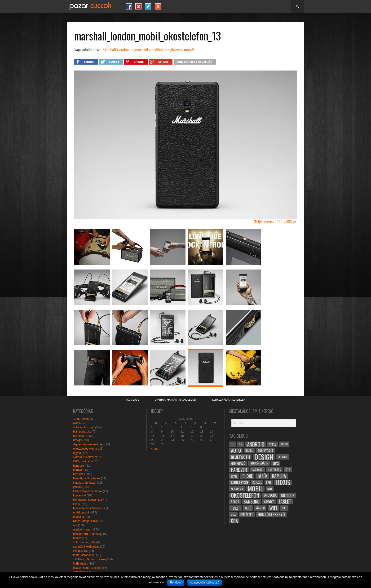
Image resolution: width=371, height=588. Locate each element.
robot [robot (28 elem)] (235, 502)
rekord (77, 538)
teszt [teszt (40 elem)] (235, 508)
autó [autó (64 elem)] (236, 451)
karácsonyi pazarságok (88, 491)
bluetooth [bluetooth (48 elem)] (240, 457)
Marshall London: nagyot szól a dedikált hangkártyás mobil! (148, 50)
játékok (78, 487)
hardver (78, 470)
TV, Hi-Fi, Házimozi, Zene (89, 559)
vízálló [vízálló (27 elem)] (260, 508)
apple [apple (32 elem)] (272, 444)
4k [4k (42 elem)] (241, 444)
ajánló (77, 423)
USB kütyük (81, 564)
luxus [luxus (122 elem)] (283, 482)
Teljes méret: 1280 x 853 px (276, 222)
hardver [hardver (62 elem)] (239, 470)
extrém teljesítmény (85, 457)
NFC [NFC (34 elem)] (270, 489)
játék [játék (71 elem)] (262, 476)
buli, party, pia (82, 432)
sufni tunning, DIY (84, 542)
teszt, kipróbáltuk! (84, 555)
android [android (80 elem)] (256, 444)
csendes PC (81, 436)
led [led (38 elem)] (269, 482)
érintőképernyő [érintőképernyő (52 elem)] (271, 514)
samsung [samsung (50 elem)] (252, 502)
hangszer (79, 466)
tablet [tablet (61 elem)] (285, 502)
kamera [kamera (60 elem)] (279, 476)
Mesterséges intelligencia (89, 508)
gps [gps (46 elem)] (276, 463)
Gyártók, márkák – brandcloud (175, 400)
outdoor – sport (83, 530)
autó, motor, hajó (84, 427)
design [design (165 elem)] (264, 457)
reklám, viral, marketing (88, 534)
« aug (155, 449)
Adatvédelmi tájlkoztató (205, 583)
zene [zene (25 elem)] (284, 508)
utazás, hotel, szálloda (87, 568)
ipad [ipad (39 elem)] (234, 476)
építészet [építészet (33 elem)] (247, 514)
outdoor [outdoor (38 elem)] (288, 495)
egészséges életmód (86, 449)
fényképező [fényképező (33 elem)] (238, 463)
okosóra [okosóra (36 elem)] (270, 495)
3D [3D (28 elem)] (233, 444)
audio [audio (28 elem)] (284, 444)
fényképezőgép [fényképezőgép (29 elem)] (259, 463)
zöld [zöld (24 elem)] (233, 514)
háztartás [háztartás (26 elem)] (274, 470)
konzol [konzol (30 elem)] (257, 482)
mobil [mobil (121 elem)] (255, 489)
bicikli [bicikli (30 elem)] (249, 450)
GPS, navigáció (83, 461)
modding (79, 517)
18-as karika (81, 419)
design (77, 440)
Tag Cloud (133, 400)
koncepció (79, 495)
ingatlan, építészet (85, 483)
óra (75, 525)
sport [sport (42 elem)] (269, 502)
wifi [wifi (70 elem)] (273, 508)
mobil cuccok (81, 513)
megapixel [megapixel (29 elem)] (237, 489)
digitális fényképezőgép (88, 444)
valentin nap (81, 572)
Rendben (176, 583)
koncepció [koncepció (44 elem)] (239, 482)
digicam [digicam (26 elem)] (283, 457)
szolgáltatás (81, 551)
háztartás (79, 474)
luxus (76, 504)
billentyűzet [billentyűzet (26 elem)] (265, 450)
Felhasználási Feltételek (228, 400)
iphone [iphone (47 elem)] (247, 476)
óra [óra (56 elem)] (234, 521)
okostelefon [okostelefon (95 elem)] (245, 495)
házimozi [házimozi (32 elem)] (257, 470)
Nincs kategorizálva (85, 521)
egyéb (77, 453)
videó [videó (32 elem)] (248, 508)
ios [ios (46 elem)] (288, 470)
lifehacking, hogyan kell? (89, 500)
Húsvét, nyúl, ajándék (87, 478)
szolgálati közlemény (86, 547)
